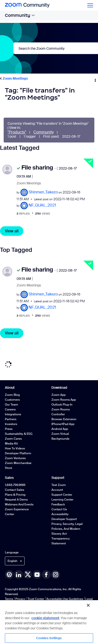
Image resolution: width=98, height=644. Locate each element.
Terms (9, 599)
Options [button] (95, 79)
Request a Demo (16, 500)
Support (58, 478)
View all (12, 231)
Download (59, 388)
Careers (10, 409)
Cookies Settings (49, 638)
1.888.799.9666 (15, 485)
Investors (11, 424)
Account (57, 490)
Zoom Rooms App (64, 400)
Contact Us (59, 509)
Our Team (11, 405)
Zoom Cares (13, 439)
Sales (9, 478)
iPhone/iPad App (63, 424)
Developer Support (64, 519)
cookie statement (45, 618)
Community (20, 15)
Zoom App (59, 395)
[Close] (88, 605)
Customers (12, 400)
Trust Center (36, 599)
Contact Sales (15, 490)
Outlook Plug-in (62, 405)
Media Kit (11, 444)
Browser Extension (64, 419)
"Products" (17, 132)
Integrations (13, 414)
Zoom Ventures (15, 458)
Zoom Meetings (15, 78)
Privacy (20, 599)
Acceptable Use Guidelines (65, 599)
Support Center (62, 495)
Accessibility (60, 514)
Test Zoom (59, 485)
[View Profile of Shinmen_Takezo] (43, 192)
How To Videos (15, 448)
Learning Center (62, 500)
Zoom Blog (12, 395)
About (10, 388)
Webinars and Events (19, 504)
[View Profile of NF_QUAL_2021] (42, 205)
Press (9, 429)
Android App (60, 429)
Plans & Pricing (15, 495)
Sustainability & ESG (19, 434)
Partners (11, 419)
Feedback (58, 504)
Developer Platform (18, 453)
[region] (49, 622)
